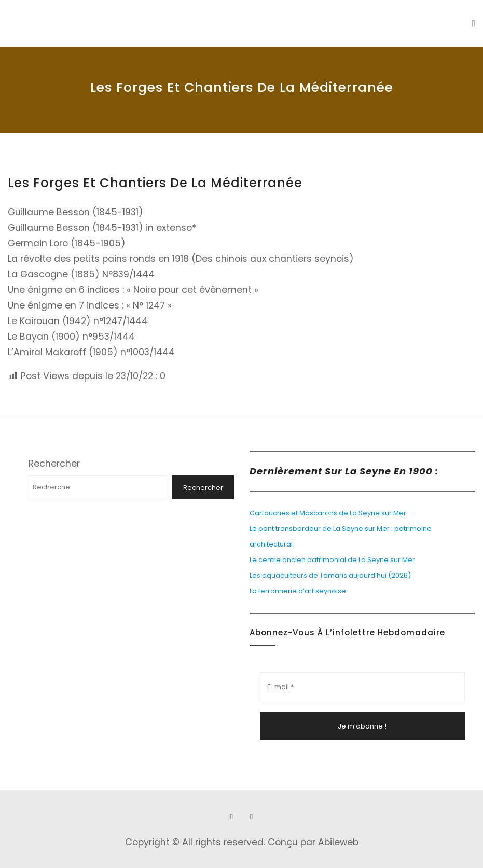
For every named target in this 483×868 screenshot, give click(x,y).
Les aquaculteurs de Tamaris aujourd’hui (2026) (330, 575)
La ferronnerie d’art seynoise (298, 591)
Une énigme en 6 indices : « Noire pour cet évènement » (133, 290)
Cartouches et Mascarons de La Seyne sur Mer (328, 513)
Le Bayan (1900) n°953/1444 (71, 337)
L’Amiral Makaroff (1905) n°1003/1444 (91, 352)
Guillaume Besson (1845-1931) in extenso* (102, 228)
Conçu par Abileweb (313, 842)
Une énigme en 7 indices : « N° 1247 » (90, 305)
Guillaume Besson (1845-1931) (75, 212)
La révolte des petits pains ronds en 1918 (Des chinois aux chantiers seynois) (181, 259)
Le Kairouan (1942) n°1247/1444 (78, 321)
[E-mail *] (363, 687)
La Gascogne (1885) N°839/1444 (81, 274)
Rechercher (54, 464)
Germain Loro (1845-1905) (67, 243)
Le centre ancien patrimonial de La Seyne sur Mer (332, 560)
